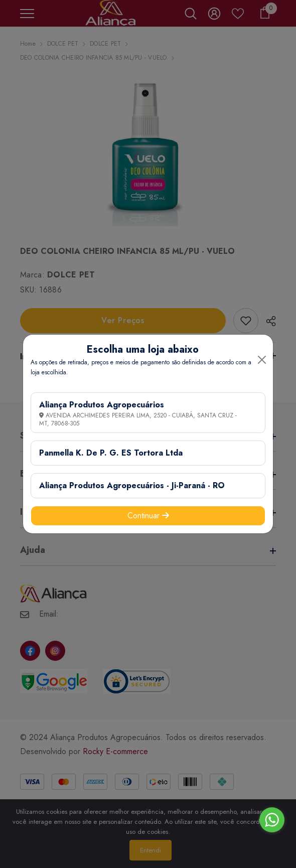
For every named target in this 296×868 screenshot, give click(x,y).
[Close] (262, 360)
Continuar (148, 516)
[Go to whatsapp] (272, 820)
